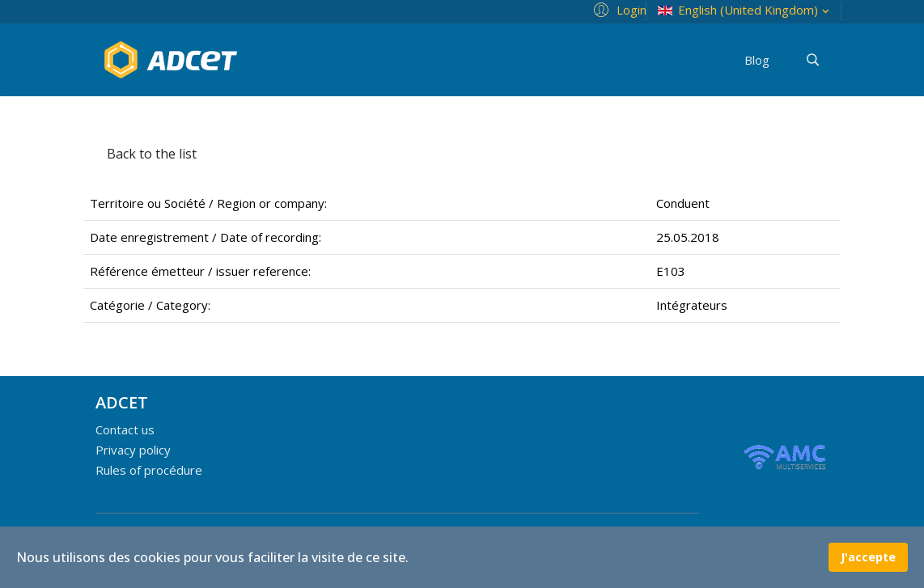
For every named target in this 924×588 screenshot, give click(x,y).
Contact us (125, 429)
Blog (757, 60)
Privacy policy (133, 450)
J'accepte (868, 557)
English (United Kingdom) (745, 10)
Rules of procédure (149, 470)
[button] (618, 9)
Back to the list (152, 154)
